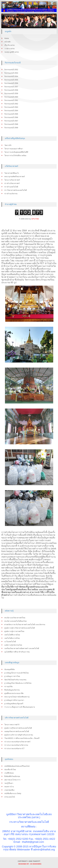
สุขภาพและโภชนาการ (12, 780)
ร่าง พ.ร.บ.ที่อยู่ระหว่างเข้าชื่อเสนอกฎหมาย (20, 707)
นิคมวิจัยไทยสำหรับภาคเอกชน (15, 680)
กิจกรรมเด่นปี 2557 (11, 87)
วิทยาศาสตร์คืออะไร (12, 173)
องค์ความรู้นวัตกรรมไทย (13, 645)
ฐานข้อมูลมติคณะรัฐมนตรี (14, 704)
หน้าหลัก (8, 42)
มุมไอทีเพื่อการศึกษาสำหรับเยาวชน (17, 652)
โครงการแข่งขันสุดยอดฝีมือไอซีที (16, 152)
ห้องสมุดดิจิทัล (10, 669)
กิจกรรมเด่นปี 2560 (11, 97)
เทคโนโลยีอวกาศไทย (12, 638)
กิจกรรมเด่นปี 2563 (11, 107)
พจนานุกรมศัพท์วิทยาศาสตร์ (15, 177)
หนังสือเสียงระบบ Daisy (13, 793)
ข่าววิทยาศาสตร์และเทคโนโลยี (16, 190)
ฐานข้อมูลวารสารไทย (12, 676)
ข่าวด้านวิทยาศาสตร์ (12, 183)
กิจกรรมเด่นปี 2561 (11, 100)
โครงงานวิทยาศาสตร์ (12, 180)
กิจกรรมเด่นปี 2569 (11, 128)
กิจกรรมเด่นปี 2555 (11, 80)
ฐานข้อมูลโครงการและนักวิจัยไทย (17, 673)
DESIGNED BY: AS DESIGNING (29, 864)
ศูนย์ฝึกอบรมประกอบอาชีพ (14, 693)
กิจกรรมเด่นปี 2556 (11, 83)
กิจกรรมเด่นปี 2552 (11, 70)
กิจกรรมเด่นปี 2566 (11, 117)
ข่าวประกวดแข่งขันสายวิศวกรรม (16, 745)
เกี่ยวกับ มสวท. (10, 45)
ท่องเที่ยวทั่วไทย (10, 770)
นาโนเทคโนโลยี (10, 642)
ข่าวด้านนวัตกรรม (11, 194)
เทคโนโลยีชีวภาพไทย (12, 635)
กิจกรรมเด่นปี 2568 (11, 124)
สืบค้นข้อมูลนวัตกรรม (12, 690)
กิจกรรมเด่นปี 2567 (11, 121)
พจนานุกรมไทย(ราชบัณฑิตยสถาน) (17, 697)
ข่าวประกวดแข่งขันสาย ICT (14, 749)
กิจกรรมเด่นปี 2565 (11, 114)
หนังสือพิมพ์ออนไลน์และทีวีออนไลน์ (17, 766)
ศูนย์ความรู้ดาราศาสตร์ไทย (14, 631)
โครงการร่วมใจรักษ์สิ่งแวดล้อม (15, 156)
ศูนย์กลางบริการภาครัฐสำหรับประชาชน (19, 735)
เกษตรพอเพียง (9, 790)
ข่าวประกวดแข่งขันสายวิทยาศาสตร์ (17, 742)
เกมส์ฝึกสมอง (9, 773)
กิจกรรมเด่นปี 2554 (11, 76)
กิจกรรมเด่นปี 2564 (11, 111)
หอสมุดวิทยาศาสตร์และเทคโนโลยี (17, 731)
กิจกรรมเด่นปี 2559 (11, 94)
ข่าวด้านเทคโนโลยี (11, 187)
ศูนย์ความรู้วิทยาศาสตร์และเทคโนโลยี (18, 728)
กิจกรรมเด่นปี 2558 (11, 90)
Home (7, 38)
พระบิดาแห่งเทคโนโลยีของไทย (15, 621)
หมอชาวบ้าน (9, 787)
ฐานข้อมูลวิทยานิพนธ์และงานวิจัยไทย (18, 683)
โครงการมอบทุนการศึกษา (14, 149)
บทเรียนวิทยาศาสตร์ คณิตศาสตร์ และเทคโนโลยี (22, 648)
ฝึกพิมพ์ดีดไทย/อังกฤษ (12, 776)
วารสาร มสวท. (10, 49)
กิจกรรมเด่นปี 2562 (11, 104)
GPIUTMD (35, 219)
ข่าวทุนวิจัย (8, 687)
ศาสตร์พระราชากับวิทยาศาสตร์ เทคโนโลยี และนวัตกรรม (25, 625)
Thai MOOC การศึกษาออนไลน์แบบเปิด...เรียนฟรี (22, 738)
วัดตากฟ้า (8, 145)
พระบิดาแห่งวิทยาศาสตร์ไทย (15, 618)
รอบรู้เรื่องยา (9, 783)
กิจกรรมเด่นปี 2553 (11, 73)
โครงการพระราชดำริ (12, 725)
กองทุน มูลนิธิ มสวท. (12, 52)
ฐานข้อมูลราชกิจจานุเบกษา (14, 700)
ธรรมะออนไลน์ (10, 797)
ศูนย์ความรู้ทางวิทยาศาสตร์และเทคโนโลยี (20, 628)
